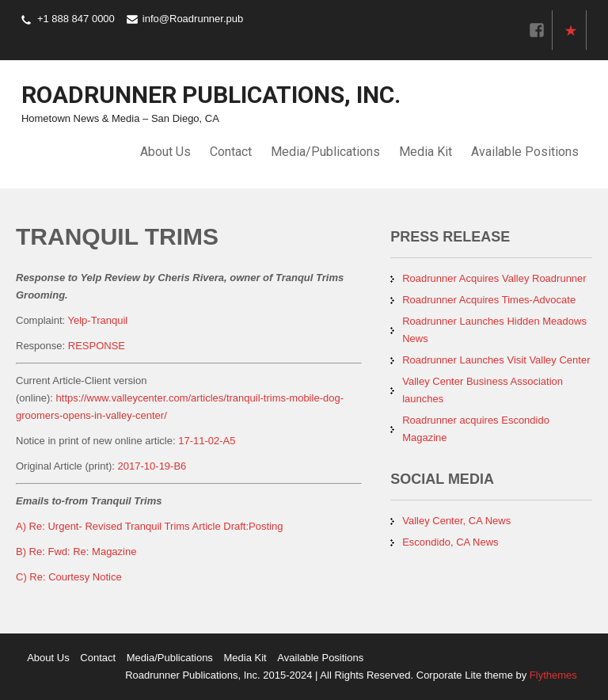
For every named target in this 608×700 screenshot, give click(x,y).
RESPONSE (97, 346)
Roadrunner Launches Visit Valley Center (496, 360)
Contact (231, 152)
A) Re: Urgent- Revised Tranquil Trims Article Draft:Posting (149, 526)
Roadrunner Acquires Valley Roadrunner (494, 278)
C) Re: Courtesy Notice (69, 577)
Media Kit (426, 152)
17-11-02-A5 (207, 441)
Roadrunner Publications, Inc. (211, 95)
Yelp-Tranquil (98, 320)
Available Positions (525, 152)
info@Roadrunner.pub (193, 19)
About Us (165, 152)
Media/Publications (325, 152)
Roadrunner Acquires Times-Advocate (489, 300)
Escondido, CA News (450, 542)
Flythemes (552, 675)
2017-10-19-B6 (152, 466)
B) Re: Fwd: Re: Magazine (76, 552)
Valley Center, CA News (456, 521)
